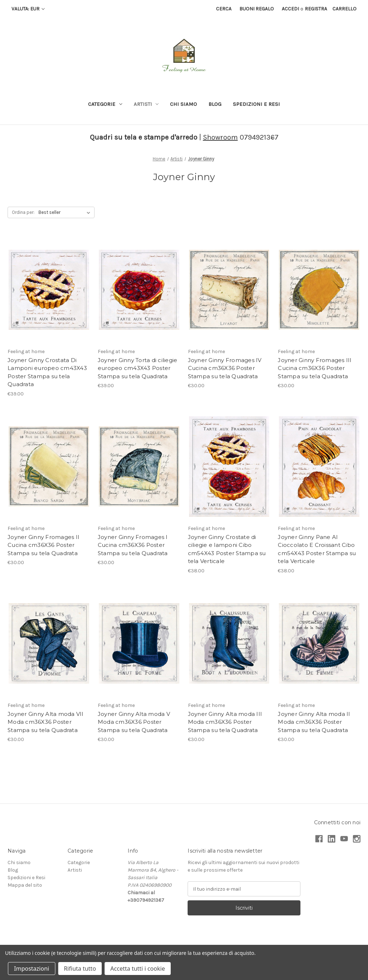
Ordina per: (23, 212)
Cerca (224, 9)
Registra (316, 9)
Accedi (290, 9)
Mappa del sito (25, 885)
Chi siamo (183, 104)
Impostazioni (32, 969)
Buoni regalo (257, 9)
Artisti (146, 104)
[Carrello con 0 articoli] (344, 9)
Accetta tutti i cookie (138, 969)
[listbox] (66, 212)
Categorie (105, 104)
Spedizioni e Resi (256, 104)
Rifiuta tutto (80, 969)
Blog (215, 104)
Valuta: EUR (28, 9)
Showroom (220, 137)
